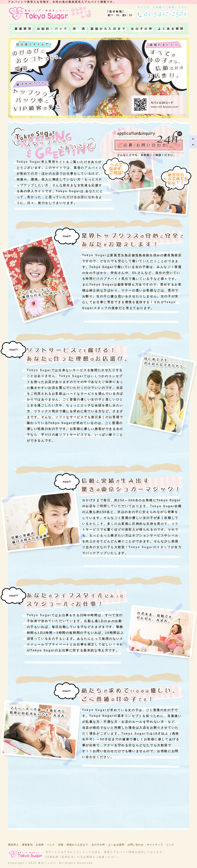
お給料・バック (52, 29)
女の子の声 (141, 29)
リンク (170, 845)
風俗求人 (13, 845)
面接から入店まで (108, 29)
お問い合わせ (136, 845)
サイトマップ (155, 845)
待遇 (79, 29)
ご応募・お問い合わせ (149, 143)
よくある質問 (172, 29)
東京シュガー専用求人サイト (40, 13)
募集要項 (21, 29)
